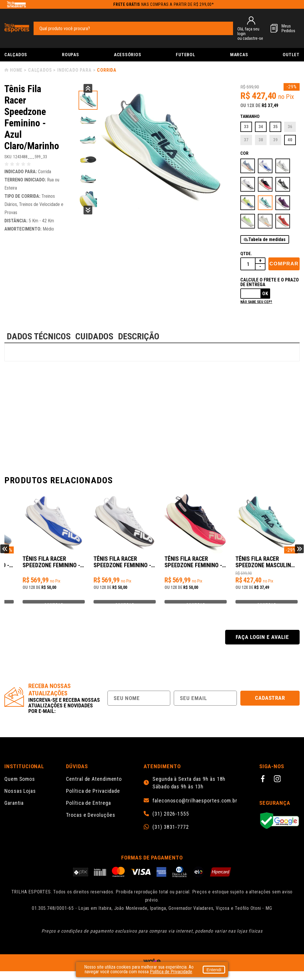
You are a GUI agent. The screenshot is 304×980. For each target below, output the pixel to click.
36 (290, 127)
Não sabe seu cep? (256, 302)
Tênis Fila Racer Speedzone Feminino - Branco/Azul (114, 565)
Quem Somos (20, 788)
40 (290, 140)
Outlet (291, 55)
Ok (265, 294)
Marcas (239, 55)
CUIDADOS (94, 336)
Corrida (107, 70)
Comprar (284, 264)
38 (261, 140)
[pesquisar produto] (226, 28)
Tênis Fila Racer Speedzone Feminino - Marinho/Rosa (262, 565)
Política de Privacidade (93, 800)
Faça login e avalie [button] (262, 646)
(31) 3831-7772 (171, 836)
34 (261, 127)
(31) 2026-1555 (171, 823)
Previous (88, 88)
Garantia (14, 812)
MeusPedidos (288, 28)
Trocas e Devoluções (91, 824)
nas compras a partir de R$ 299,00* (164, 4)
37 (246, 140)
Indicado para (74, 70)
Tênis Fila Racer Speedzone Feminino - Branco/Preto (188, 565)
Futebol (185, 55)
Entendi (214, 970)
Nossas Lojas (20, 800)
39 (275, 140)
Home (16, 70)
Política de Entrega (88, 812)
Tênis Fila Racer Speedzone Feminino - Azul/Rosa (40, 565)
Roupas (71, 55)
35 (275, 127)
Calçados (16, 55)
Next (88, 210)
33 (246, 127)
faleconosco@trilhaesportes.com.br (195, 809)
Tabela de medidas (267, 239)
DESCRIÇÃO (139, 336)
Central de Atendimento (94, 788)
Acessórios (128, 55)
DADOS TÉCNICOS (39, 336)
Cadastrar (270, 707)
